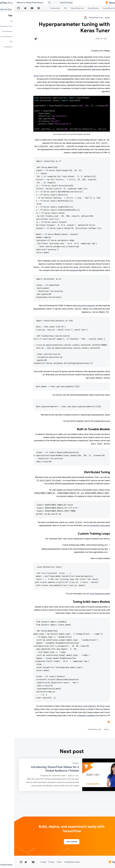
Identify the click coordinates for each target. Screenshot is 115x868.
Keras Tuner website (72, 706)
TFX (51, 8)
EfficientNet (74, 66)
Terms (45, 862)
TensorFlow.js (79, 8)
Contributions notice (58, 862)
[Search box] (43, 3)
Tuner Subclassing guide (86, 594)
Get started (57, 842)
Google (29, 862)
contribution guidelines (72, 716)
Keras (92, 729)
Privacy (37, 862)
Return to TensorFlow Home (16, 3)
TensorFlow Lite (63, 8)
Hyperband (59, 270)
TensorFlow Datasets (72, 306)
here (94, 421)
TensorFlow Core (95, 8)
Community (41, 8)
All (107, 8)
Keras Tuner (25, 76)
